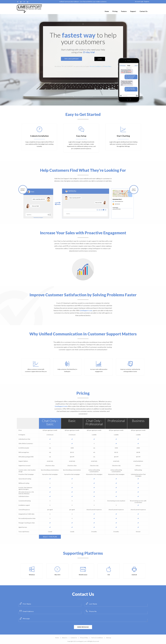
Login (100, 59)
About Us (65, 638)
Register (147, 1)
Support (133, 11)
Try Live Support (71, 59)
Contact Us (144, 11)
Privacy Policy (107, 66)
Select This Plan (50, 537)
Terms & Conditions (96, 66)
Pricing (115, 11)
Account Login (139, 1)
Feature (124, 11)
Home (107, 11)
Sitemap (109, 638)
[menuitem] (107, 11)
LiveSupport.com (86, 310)
